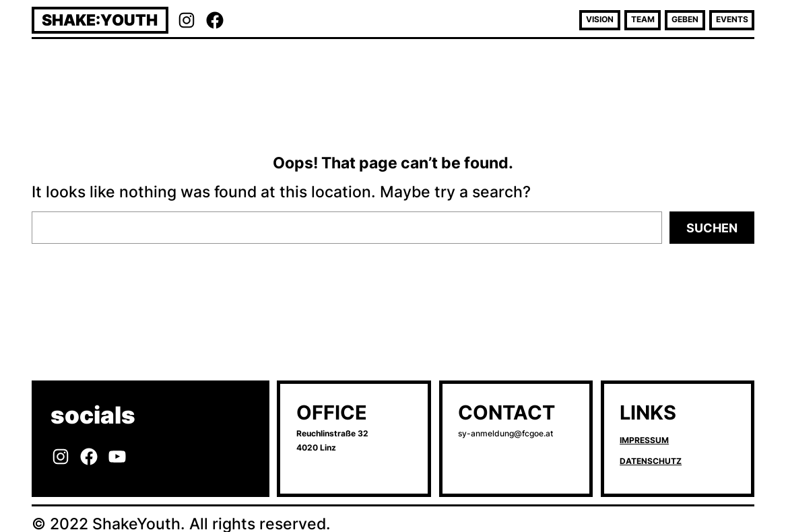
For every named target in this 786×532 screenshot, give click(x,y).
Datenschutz (651, 461)
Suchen (712, 228)
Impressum (644, 440)
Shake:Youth (100, 20)
